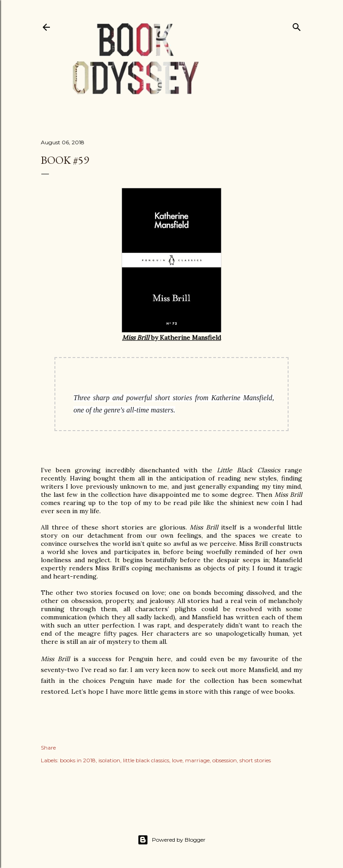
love (177, 760)
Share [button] (48, 748)
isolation (109, 760)
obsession (225, 760)
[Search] (297, 25)
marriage (197, 760)
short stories (255, 760)
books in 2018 (78, 760)
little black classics (146, 760)
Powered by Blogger (171, 840)
